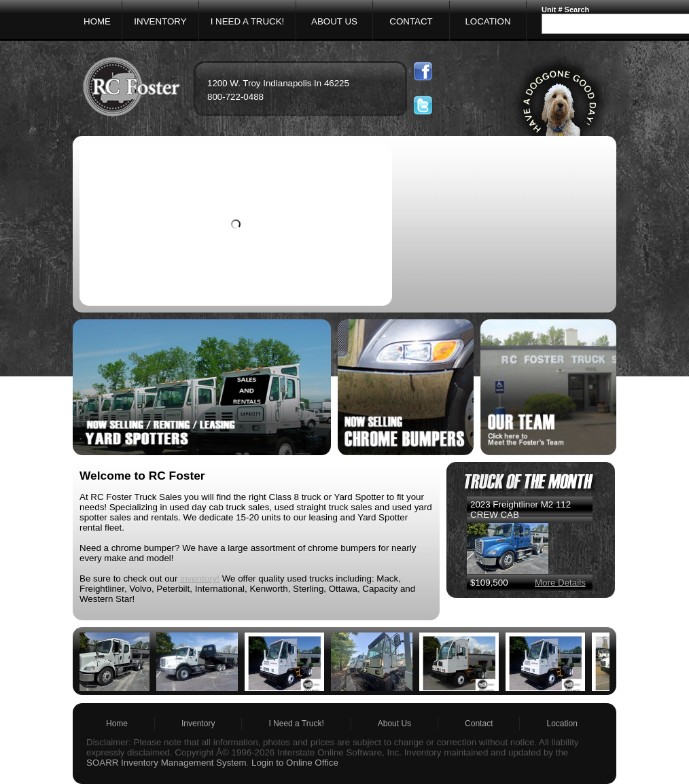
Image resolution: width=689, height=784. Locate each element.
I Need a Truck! (296, 724)
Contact (479, 724)
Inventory (198, 724)
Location (562, 724)
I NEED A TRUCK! (248, 21)
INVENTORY (160, 21)
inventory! (200, 578)
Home (117, 724)
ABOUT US (334, 21)
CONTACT (411, 21)
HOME (97, 21)
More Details (560, 583)
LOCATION (488, 21)
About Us (394, 724)
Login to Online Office (295, 763)
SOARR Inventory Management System (166, 763)
